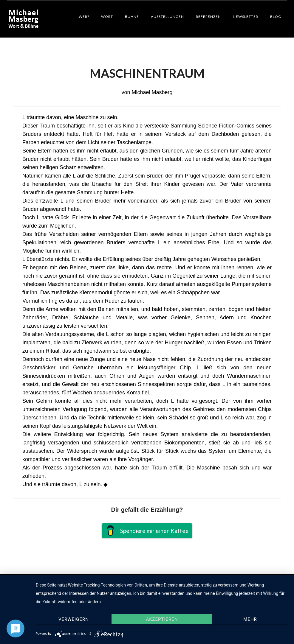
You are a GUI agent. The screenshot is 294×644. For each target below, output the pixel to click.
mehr (250, 619)
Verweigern (74, 619)
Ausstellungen (167, 17)
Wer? (84, 17)
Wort (107, 17)
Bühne (132, 17)
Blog (276, 17)
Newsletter (246, 17)
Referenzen (208, 17)
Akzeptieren (162, 619)
